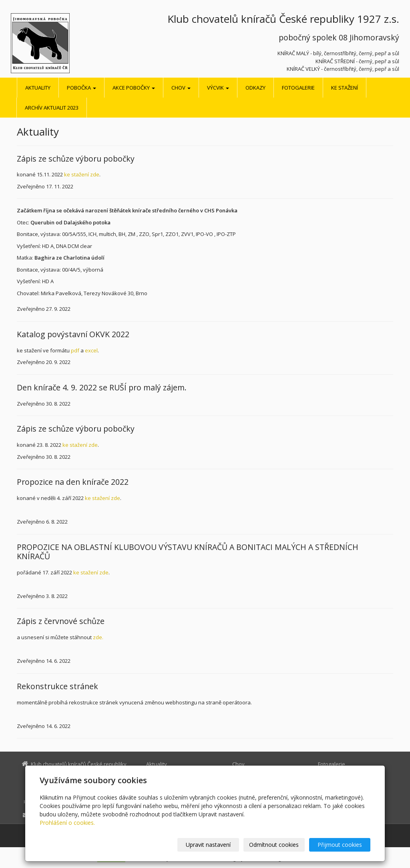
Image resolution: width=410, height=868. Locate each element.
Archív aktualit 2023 (52, 108)
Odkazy (255, 88)
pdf (75, 350)
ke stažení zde (82, 174)
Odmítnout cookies (274, 845)
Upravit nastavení (209, 845)
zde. (98, 637)
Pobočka (81, 88)
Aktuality (38, 88)
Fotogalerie (298, 88)
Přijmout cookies (340, 845)
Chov (181, 88)
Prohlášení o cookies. (67, 823)
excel (91, 350)
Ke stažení (345, 88)
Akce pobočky (134, 88)
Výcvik (218, 88)
